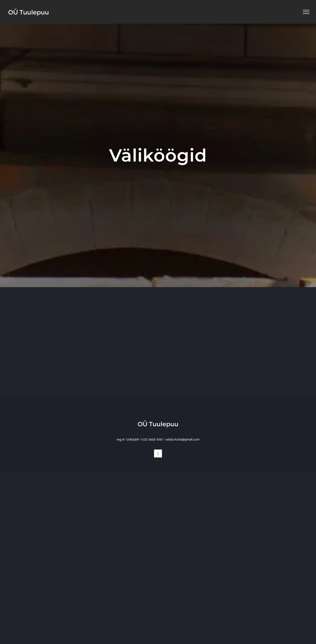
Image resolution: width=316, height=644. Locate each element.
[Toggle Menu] (306, 12)
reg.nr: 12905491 (128, 440)
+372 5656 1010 (152, 440)
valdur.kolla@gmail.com (182, 440)
